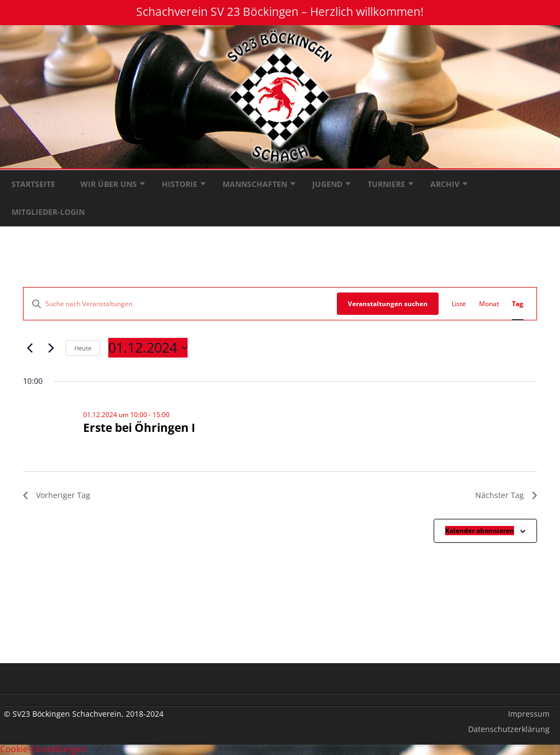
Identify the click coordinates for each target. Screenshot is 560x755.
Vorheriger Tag (57, 495)
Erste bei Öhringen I (139, 428)
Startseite (33, 184)
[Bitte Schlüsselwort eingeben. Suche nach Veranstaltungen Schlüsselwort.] (180, 304)
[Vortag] (30, 348)
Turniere (386, 184)
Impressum (529, 714)
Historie (180, 184)
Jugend (327, 184)
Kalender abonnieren (480, 531)
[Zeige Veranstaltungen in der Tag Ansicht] (518, 304)
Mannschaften (255, 184)
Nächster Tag (506, 495)
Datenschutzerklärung (509, 729)
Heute (83, 348)
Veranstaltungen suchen (388, 304)
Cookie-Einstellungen (43, 749)
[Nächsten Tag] (51, 348)
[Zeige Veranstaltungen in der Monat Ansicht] (489, 304)
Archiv (445, 184)
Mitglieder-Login (48, 212)
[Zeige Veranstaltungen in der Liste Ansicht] (459, 304)
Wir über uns (109, 184)
